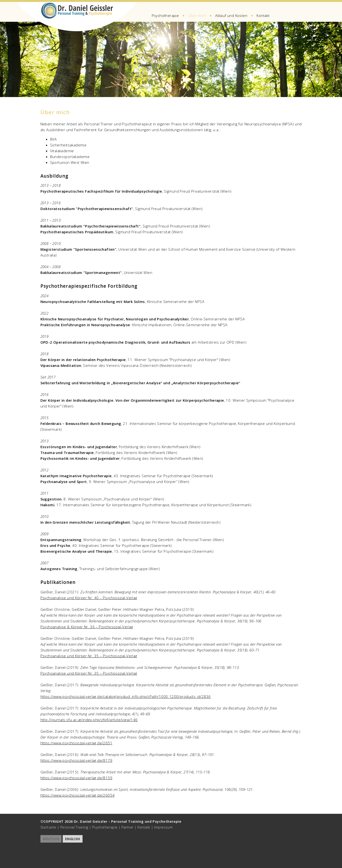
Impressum (163, 827)
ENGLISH (73, 839)
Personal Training (74, 827)
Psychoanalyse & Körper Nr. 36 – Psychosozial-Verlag (87, 627)
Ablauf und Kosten (231, 15)
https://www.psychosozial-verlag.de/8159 (76, 778)
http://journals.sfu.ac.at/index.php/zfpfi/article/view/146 (89, 720)
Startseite (48, 827)
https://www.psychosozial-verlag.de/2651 (76, 743)
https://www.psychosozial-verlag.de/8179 (76, 760)
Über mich (197, 15)
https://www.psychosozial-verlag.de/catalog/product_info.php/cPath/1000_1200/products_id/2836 (126, 696)
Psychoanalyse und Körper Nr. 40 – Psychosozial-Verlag (89, 598)
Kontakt (263, 15)
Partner (128, 827)
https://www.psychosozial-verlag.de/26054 (78, 795)
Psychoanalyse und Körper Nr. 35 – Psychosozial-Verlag (89, 656)
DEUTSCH (51, 839)
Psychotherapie (165, 15)
